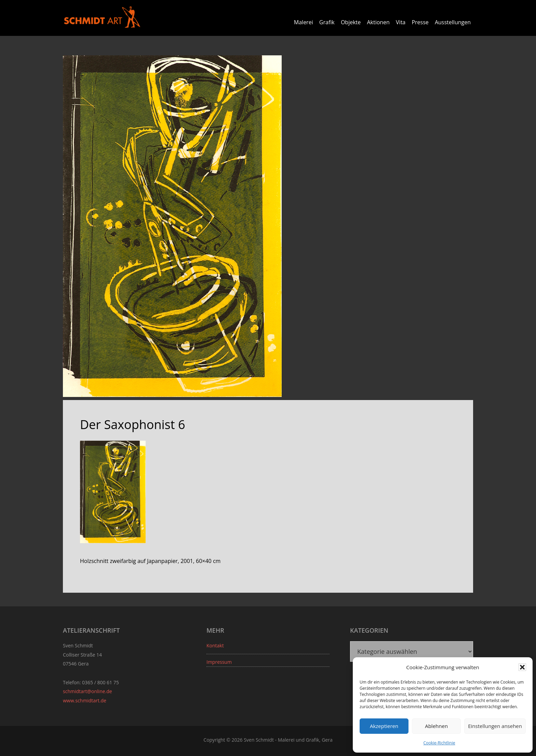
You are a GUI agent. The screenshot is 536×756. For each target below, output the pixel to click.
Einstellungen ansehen (495, 726)
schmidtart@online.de (88, 691)
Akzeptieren (384, 726)
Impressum (219, 662)
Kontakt (215, 645)
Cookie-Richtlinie (439, 743)
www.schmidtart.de (85, 700)
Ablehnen (436, 726)
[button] (522, 667)
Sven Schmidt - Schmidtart (102, 17)
